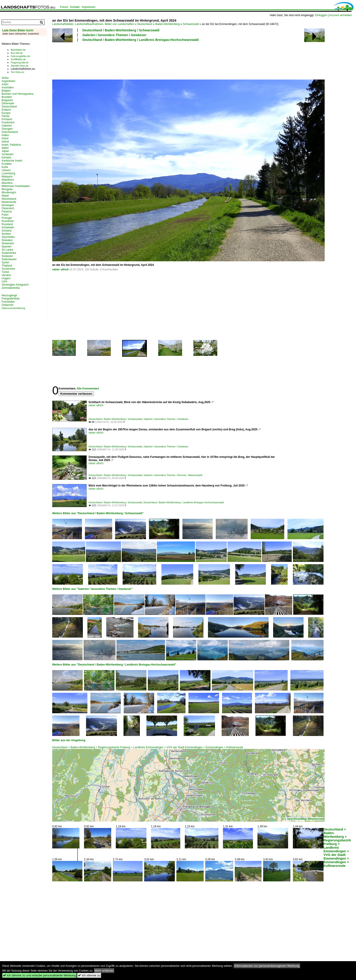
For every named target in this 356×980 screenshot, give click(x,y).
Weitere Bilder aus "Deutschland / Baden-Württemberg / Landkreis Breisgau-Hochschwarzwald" (114, 665)
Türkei (5, 272)
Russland (7, 224)
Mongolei (7, 189)
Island (5, 142)
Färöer (6, 116)
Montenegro (9, 192)
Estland (6, 110)
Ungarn (6, 278)
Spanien (7, 247)
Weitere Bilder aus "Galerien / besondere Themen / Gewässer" (92, 589)
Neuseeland (9, 199)
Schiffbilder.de (18, 59)
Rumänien (8, 221)
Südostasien (9, 259)
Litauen (6, 170)
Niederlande (9, 202)
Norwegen (8, 205)
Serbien (6, 234)
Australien (8, 87)
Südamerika (9, 253)
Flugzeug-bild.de (20, 62)
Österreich (8, 208)
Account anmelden (340, 15)
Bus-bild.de (17, 53)
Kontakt (75, 7)
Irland (5, 138)
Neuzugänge (9, 295)
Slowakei (7, 240)
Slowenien (8, 243)
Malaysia (7, 177)
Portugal (7, 218)
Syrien (5, 262)
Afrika (5, 78)
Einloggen (321, 15)
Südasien (7, 256)
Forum (64, 7)
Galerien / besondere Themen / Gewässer (114, 35)
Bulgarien (7, 100)
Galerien (7, 126)
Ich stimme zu (89, 975)
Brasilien (7, 97)
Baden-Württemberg (168, 24)
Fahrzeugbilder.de (20, 56)
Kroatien (7, 164)
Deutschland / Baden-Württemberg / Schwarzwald (121, 30)
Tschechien (8, 269)
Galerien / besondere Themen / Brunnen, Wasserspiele (173, 475)
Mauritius (7, 183)
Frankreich (8, 122)
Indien (5, 135)
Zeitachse (7, 305)
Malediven (8, 180)
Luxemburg (8, 173)
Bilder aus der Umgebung (69, 740)
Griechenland (10, 132)
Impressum (88, 7)
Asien (5, 84)
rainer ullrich (61, 269)
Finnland (7, 119)
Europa (6, 113)
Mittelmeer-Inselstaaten (16, 186)
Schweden (8, 227)
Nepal (5, 196)
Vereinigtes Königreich (15, 285)
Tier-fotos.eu (17, 72)
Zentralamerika (11, 288)
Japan (5, 151)
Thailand (7, 266)
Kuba (5, 167)
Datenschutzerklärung (13, 308)
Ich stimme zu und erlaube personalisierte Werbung (39, 975)
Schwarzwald (191, 24)
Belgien (6, 91)
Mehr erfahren (104, 971)
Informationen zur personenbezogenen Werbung (267, 966)
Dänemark (8, 103)
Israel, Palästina (11, 145)
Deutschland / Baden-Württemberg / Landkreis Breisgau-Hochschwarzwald (141, 40)
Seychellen (8, 237)
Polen (5, 215)
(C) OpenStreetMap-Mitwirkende (303, 819)
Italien (5, 148)
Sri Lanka (7, 250)
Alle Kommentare (88, 389)
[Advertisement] (135, 60)
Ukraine (6, 275)
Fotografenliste (11, 299)
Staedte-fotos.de (20, 66)
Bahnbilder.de (18, 50)
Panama (7, 212)
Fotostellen (8, 302)
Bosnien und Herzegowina (17, 94)
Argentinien (9, 81)
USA (4, 282)
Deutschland (145, 24)
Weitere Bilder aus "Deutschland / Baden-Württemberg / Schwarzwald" (98, 513)
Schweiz (7, 231)
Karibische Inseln (12, 161)
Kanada (6, 157)
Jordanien (8, 154)
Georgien (7, 129)
